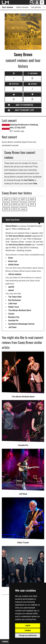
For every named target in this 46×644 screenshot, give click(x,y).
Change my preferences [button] (28, 635)
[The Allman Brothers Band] (23, 372)
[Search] (32, 2)
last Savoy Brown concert (20, 245)
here (35, 184)
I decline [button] (28, 630)
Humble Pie (13, 321)
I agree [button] (28, 625)
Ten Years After (15, 297)
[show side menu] (42, 2)
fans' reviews (7, 7)
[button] (37, 3)
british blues (13, 265)
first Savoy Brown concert (20, 236)
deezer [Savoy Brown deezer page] (11, 290)
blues (11, 258)
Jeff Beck (12, 327)
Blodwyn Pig (14, 317)
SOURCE (24, 15)
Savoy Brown (23, 54)
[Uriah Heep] (23, 565)
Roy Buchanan (15, 300)
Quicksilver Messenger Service (21, 324)
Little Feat (13, 304)
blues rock (13, 261)
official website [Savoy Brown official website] (15, 274)
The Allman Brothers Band (20, 310)
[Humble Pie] (23, 419)
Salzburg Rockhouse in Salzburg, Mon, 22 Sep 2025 (24, 126)
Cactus (11, 314)
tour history (29, 180)
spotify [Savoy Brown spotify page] (11, 287)
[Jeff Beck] (23, 468)
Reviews (5, 641)
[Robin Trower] (23, 517)
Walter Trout (13, 307)
